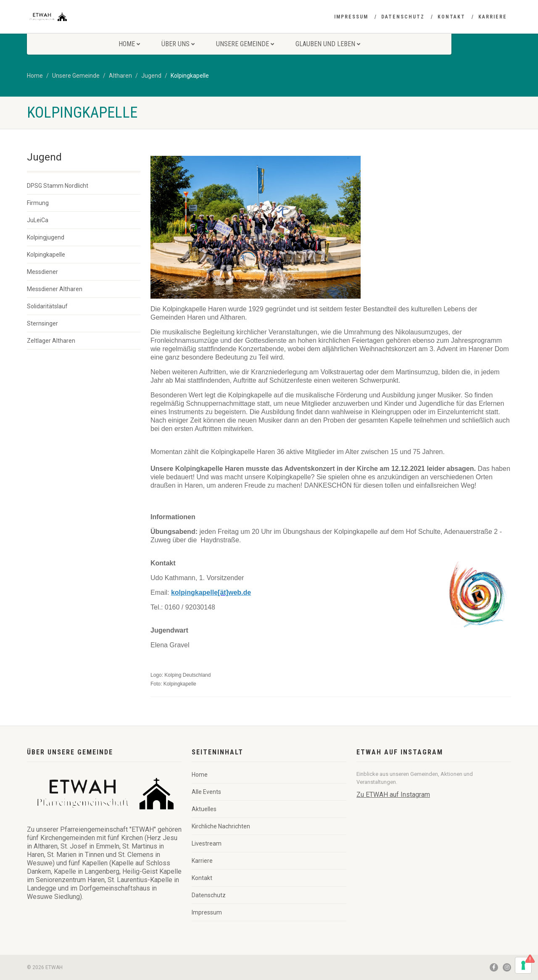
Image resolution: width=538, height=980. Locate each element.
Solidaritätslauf (47, 306)
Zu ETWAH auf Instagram (393, 795)
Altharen (120, 76)
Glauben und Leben (328, 44)
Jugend (151, 76)
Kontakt (451, 17)
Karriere (493, 17)
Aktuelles (204, 809)
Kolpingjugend (46, 237)
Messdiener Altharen (55, 289)
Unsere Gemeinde (245, 44)
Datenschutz (403, 17)
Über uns (178, 44)
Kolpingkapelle (46, 255)
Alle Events (206, 792)
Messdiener (42, 272)
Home (129, 44)
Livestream (207, 843)
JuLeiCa (38, 220)
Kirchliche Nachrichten (221, 826)
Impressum (351, 17)
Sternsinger (42, 323)
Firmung (38, 203)
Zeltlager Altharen (51, 341)
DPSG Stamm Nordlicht (58, 186)
